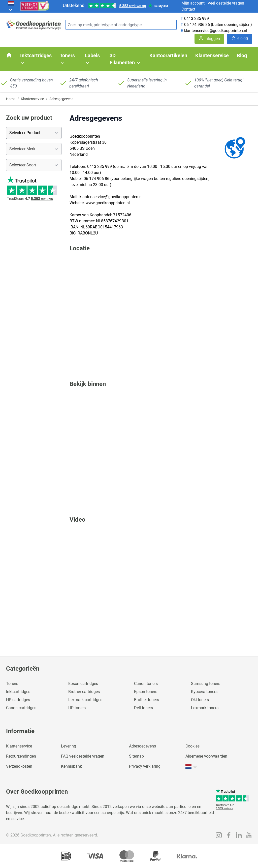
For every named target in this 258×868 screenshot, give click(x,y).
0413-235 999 (197, 19)
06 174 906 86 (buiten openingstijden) (218, 25)
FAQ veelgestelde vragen (83, 756)
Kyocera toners (204, 692)
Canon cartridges (21, 708)
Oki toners (200, 700)
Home (11, 99)
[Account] (209, 39)
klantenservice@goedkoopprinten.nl (216, 31)
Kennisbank (71, 766)
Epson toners (146, 692)
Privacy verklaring (145, 766)
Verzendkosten (19, 766)
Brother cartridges (84, 692)
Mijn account (193, 3)
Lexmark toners (205, 708)
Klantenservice (32, 99)
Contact (188, 9)
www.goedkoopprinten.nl (108, 203)
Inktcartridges (18, 692)
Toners (12, 684)
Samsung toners (206, 684)
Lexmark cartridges (85, 700)
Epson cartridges (83, 684)
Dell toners (143, 708)
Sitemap (136, 756)
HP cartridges (18, 700)
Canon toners (146, 684)
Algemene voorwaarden (206, 756)
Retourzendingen (21, 756)
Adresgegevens (142, 746)
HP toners (77, 708)
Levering (69, 746)
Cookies (192, 746)
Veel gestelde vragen (226, 3)
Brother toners (147, 700)
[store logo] (34, 25)
